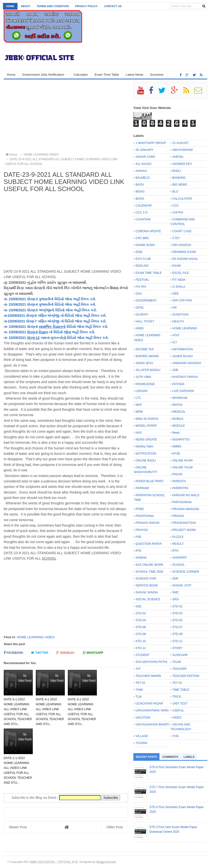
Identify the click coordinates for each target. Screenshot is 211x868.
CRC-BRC (142, 238)
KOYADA (178, 384)
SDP (175, 579)
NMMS (177, 446)
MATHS (177, 405)
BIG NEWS (180, 185)
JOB (175, 370)
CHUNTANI (143, 219)
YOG (176, 736)
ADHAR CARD (145, 157)
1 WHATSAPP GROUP (151, 143)
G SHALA (179, 287)
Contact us (113, 6)
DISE (139, 252)
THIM (139, 690)
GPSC (140, 308)
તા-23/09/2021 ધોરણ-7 (21, 321)
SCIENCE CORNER (186, 572)
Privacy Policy (87, 6)
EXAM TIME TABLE (149, 273)
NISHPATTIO (181, 440)
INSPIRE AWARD (147, 356)
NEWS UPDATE (146, 440)
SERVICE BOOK (147, 585)
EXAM (176, 266)
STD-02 (141, 613)
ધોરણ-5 (32, 310)
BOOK (140, 199)
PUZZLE (178, 537)
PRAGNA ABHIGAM (186, 509)
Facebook (13, 653)
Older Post (115, 827)
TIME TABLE (181, 690)
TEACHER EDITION (186, 676)
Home (10, 6)
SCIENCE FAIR (146, 579)
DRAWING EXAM (184, 252)
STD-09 (177, 634)
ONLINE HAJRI (183, 461)
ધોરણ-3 (32, 299)
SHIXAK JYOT (182, 585)
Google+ (66, 653)
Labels (189, 757)
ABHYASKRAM (182, 150)
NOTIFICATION (146, 454)
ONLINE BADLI (146, 461)
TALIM (176, 662)
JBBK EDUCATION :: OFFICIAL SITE (54, 862)
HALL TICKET (145, 321)
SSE (139, 606)
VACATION (143, 718)
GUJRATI (142, 315)
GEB (175, 294)
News (176, 433)
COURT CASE (182, 231)
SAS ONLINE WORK (149, 565)
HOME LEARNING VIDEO (36, 637)
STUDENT (143, 655)
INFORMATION (183, 349)
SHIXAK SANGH (147, 592)
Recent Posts (146, 757)
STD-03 (177, 613)
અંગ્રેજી (45, 310)
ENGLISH (142, 266)
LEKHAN (141, 391)
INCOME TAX (145, 349)
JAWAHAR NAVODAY (187, 363)
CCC (176, 206)
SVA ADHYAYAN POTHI (151, 662)
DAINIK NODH (145, 245)
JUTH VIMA (143, 377)
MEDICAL (179, 412)
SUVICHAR (180, 655)
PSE (139, 537)
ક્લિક (85, 299)
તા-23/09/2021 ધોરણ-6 (21, 316)
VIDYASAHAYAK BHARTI (152, 725)
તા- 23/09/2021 (15, 299)
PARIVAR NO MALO (186, 495)
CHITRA (178, 213)
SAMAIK (141, 558)
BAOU (140, 185)
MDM (139, 412)
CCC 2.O (142, 213)
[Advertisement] (66, 116)
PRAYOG (142, 530)
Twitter (40, 653)
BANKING (179, 178)
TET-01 (140, 683)
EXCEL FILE (181, 273)
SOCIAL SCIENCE (148, 599)
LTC (138, 398)
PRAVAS (178, 516)
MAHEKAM (180, 398)
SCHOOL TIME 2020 (149, 572)
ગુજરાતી (44, 299)
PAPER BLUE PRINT (150, 481)
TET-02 (177, 683)
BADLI (177, 171)
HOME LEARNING (185, 328)
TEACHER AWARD (148, 676)
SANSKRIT (180, 558)
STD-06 (141, 627)
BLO (175, 192)
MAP (139, 405)
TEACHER (179, 669)
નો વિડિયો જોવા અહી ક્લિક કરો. (83, 316)
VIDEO (177, 718)
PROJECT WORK (184, 530)
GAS (139, 294)
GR (175, 308)
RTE (139, 551)
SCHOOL (179, 565)
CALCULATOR (182, 199)
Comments (170, 757)
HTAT (176, 335)
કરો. (93, 299)
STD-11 (177, 641)
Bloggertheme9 (106, 862)
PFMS (140, 509)
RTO (175, 551)
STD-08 (141, 634)
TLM (139, 697)
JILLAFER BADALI (148, 370)
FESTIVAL (142, 280)
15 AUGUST (181, 143)
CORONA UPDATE (148, 231)
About (26, 6)
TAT (138, 669)
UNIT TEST (180, 704)
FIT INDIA (179, 280)
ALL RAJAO (143, 164)
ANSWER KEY (182, 164)
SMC (176, 592)
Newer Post (18, 827)
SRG (176, 599)
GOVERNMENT (146, 301)
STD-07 (177, 627)
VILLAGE (142, 736)
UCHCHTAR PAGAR (149, 704)
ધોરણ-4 (32, 304)
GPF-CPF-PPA (182, 301)
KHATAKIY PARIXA (185, 377)
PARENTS (179, 481)
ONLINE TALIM (182, 467)
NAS (139, 433)
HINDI (140, 328)
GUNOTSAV (180, 315)
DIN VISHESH (182, 245)
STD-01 (177, 606)
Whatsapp (93, 653)
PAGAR (177, 474)
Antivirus (141, 171)
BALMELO (143, 178)
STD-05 (177, 620)
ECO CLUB (143, 259)
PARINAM (142, 488)
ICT (175, 342)
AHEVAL (178, 157)
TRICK (177, 697)
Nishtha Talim (144, 446)
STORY (177, 648)
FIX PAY (141, 287)
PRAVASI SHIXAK (148, 523)
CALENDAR (144, 206)
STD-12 (141, 648)
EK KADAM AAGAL (185, 259)
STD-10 (141, 641)
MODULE (179, 426)
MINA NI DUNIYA (147, 419)
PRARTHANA (145, 516)
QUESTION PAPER (149, 544)
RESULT (178, 544)
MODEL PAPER (146, 426)
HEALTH (178, 321)
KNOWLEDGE (145, 384)
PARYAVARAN (182, 502)
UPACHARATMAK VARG (152, 710)
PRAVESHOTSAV (184, 523)
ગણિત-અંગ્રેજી (49, 316)
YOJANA (141, 743)
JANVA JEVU (144, 363)
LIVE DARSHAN (183, 391)
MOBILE (178, 419)
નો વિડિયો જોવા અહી (66, 299)
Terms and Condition (53, 6)
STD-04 (141, 620)
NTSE (176, 454)
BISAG (140, 192)
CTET (176, 238)
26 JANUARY (144, 150)
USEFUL (178, 710)
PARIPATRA (180, 488)
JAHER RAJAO (183, 356)
